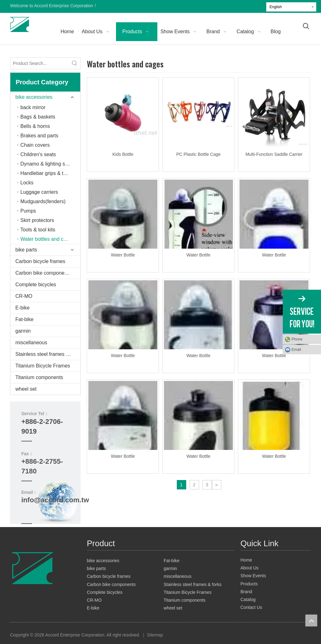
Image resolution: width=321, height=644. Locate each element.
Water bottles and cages (47, 239)
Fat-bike (24, 319)
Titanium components (39, 377)
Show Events (253, 576)
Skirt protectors (37, 220)
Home (246, 560)
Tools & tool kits (38, 230)
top (311, 620)
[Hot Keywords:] (75, 63)
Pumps (28, 211)
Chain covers (35, 145)
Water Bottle (123, 255)
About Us (250, 568)
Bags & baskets (38, 117)
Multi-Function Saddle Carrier (274, 154)
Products (249, 584)
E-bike (22, 308)
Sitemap (155, 635)
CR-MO (24, 296)
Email (296, 350)
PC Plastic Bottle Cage (198, 154)
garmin (23, 331)
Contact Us (251, 607)
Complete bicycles (36, 285)
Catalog (248, 599)
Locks (27, 183)
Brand (246, 592)
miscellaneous (31, 343)
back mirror (33, 107)
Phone (297, 339)
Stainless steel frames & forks (48, 354)
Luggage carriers (39, 192)
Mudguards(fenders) (43, 201)
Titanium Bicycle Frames (43, 366)
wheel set (26, 389)
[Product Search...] (40, 63)
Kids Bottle (123, 154)
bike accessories (34, 97)
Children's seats (38, 154)
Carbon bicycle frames (40, 261)
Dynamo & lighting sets (46, 164)
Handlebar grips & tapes (47, 173)
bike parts (26, 250)
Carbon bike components (43, 273)
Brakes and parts (39, 136)
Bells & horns (35, 126)
